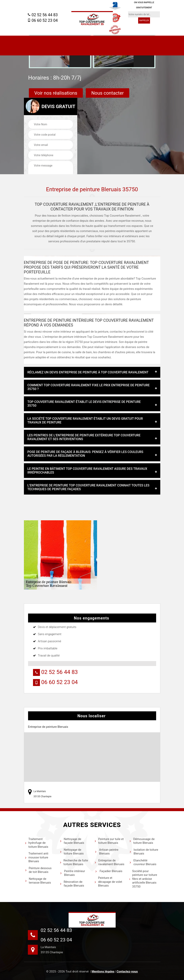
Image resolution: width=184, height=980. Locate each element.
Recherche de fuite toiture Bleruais (74, 862)
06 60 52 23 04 (43, 20)
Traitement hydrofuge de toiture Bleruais (37, 843)
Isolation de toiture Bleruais (144, 852)
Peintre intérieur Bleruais (72, 873)
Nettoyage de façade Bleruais (72, 841)
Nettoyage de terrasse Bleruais (38, 881)
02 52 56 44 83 (43, 15)
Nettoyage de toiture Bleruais (72, 852)
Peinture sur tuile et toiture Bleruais (109, 841)
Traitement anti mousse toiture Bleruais (37, 857)
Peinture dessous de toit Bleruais (38, 870)
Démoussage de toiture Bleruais (142, 841)
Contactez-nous (127, 971)
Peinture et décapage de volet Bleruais (108, 882)
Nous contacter (108, 93)
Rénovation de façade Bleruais (72, 884)
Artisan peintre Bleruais (106, 852)
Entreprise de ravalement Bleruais (109, 862)
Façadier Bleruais (108, 871)
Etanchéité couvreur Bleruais (143, 862)
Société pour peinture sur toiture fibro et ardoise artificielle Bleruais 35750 (143, 879)
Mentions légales (103, 971)
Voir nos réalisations (56, 93)
